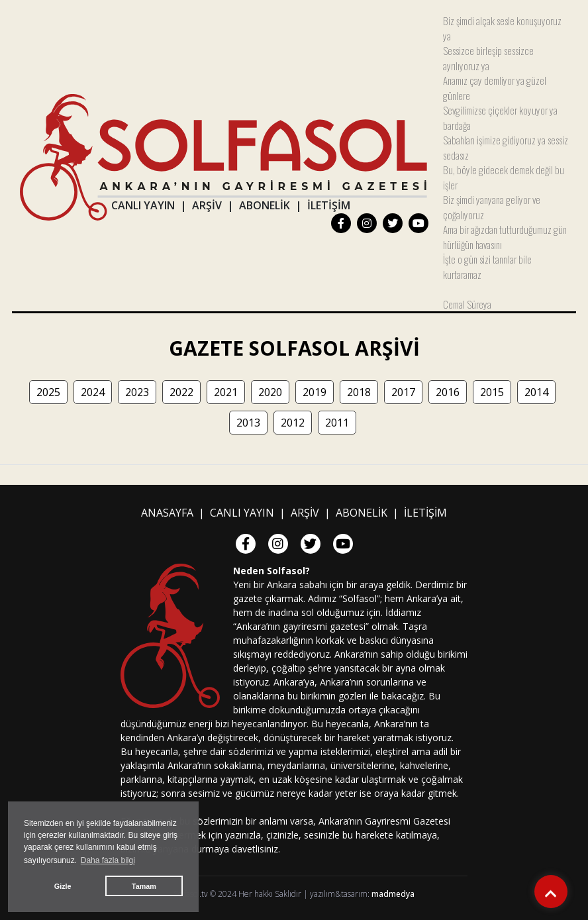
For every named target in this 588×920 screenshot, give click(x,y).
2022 (181, 392)
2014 (536, 392)
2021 (226, 392)
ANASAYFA (167, 513)
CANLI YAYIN (143, 205)
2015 (492, 392)
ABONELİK (265, 205)
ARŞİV (207, 205)
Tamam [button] (144, 886)
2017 (403, 392)
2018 (359, 392)
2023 (137, 392)
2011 (337, 423)
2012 (293, 423)
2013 (248, 423)
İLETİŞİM (329, 205)
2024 (93, 392)
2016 (448, 392)
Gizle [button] (63, 886)
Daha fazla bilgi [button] (108, 860)
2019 (315, 392)
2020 (270, 392)
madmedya (393, 894)
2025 (48, 392)
